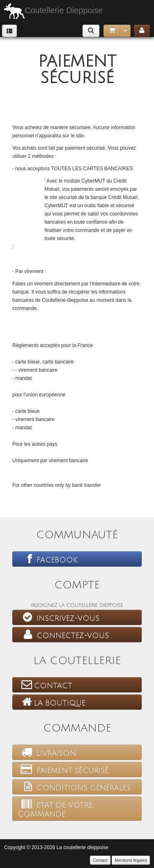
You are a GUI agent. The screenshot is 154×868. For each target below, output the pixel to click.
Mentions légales (131, 860)
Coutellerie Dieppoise (53, 11)
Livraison (47, 752)
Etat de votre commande (55, 808)
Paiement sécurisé (63, 769)
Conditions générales (74, 787)
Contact (45, 685)
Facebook (48, 559)
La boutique (52, 702)
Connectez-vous (63, 634)
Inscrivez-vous (59, 617)
